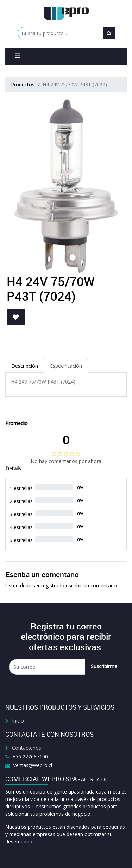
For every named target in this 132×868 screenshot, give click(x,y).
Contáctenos (27, 748)
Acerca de (94, 779)
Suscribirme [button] (104, 666)
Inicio (18, 721)
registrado (53, 585)
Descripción (25, 366)
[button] (16, 317)
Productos (23, 84)
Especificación (66, 366)
